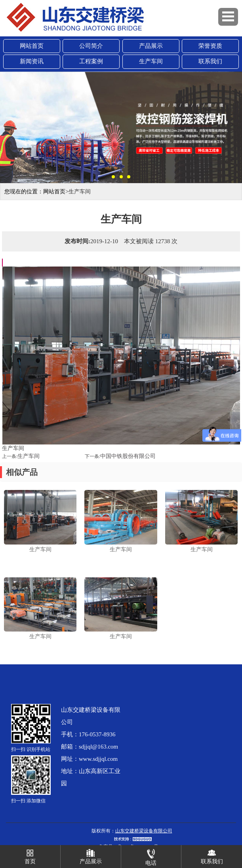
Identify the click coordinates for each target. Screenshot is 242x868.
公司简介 (91, 46)
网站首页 (32, 46)
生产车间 (151, 61)
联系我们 (210, 61)
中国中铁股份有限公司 (128, 456)
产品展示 (151, 46)
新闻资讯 (32, 61)
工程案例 (91, 61)
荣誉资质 (210, 46)
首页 (30, 855)
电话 (151, 856)
